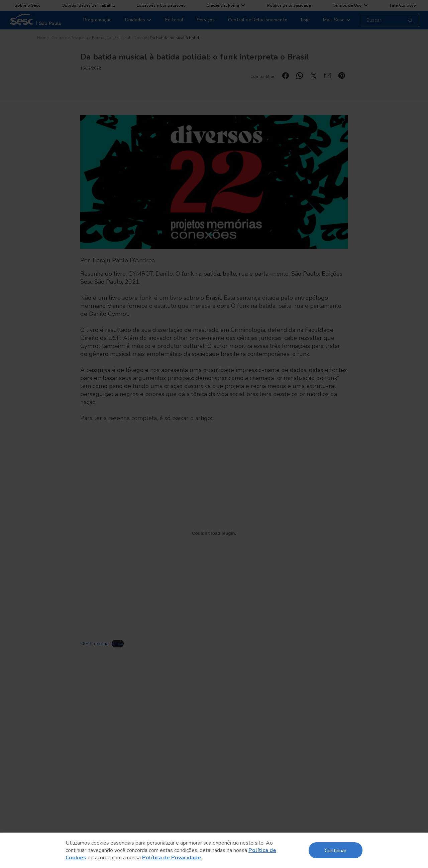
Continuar (336, 850)
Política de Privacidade (172, 858)
